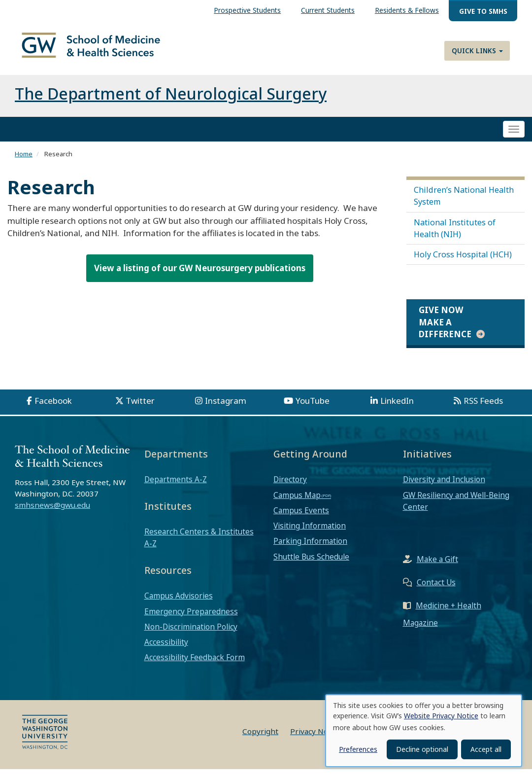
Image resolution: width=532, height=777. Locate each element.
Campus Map (297, 503)
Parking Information (310, 549)
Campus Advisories (179, 603)
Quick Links (477, 51)
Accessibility (166, 650)
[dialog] (424, 731)
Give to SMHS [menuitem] (483, 11)
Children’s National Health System (464, 204)
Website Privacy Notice (441, 716)
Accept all (486, 749)
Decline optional (422, 749)
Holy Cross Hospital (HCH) (463, 262)
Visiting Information (310, 533)
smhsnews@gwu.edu (52, 513)
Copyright (260, 739)
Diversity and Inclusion (444, 487)
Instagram (226, 408)
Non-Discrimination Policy (191, 635)
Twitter (140, 408)
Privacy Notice (316, 739)
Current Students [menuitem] (328, 10)
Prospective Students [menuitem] (247, 10)
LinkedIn (397, 408)
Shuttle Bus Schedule (311, 564)
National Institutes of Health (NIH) (455, 236)
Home (24, 162)
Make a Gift (437, 567)
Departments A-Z (176, 487)
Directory (290, 487)
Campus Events (301, 518)
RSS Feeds (483, 408)
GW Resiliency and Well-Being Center (456, 509)
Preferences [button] (358, 749)
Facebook (53, 408)
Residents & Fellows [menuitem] (407, 10)
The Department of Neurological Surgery (171, 101)
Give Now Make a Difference (445, 330)
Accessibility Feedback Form (195, 665)
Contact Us (436, 590)
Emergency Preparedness (191, 619)
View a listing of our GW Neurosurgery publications (200, 276)
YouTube (313, 408)
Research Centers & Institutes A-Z (199, 545)
